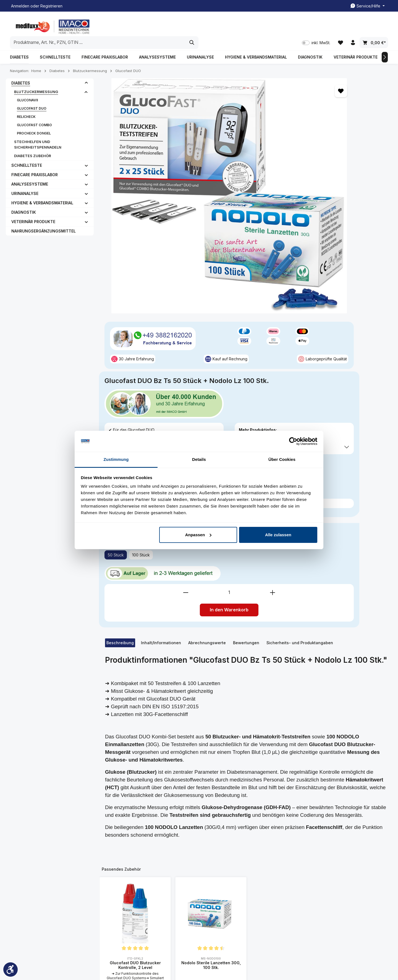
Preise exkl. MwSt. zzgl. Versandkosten (288, 198)
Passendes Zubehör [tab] (121, 572)
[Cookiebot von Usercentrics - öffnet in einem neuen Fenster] (293, 441)
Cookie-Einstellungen (262, 910)
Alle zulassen (278, 535)
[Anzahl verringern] (277, 296)
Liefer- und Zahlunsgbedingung (260, 880)
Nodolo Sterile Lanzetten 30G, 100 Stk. (211, 668)
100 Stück (288, 265)
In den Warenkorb (320, 313)
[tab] (120, 346)
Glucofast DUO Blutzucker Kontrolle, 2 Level (135, 668)
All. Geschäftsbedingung (264, 867)
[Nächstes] (385, 45)
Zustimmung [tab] (116, 459)
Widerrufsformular (259, 919)
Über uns (118, 886)
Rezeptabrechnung (193, 894)
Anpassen (198, 535)
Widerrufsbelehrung (260, 901)
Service (185, 845)
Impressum (119, 877)
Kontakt (116, 868)
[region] (173, 127)
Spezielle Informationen (259, 849)
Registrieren (51, 6)
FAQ (113, 895)
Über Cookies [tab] (282, 459)
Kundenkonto (188, 859)
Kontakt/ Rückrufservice (198, 868)
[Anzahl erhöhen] (363, 296)
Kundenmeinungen (127, 859)
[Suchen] (287, 25)
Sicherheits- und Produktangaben (300, 346)
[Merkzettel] (340, 25)
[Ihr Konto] (353, 25)
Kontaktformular (56, 896)
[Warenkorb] (374, 25)
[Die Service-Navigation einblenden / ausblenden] (367, 6)
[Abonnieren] (343, 793)
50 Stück (263, 265)
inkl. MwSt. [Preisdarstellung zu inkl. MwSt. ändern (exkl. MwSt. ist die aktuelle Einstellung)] (315, 25)
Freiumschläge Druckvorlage (189, 881)
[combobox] (193, 25)
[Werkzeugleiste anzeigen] (11, 970)
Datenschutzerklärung (262, 892)
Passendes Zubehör (281, 240)
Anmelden (20, 6)
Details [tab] (199, 459)
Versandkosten (258, 959)
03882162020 (31, 870)
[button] (86, 71)
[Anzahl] (320, 296)
